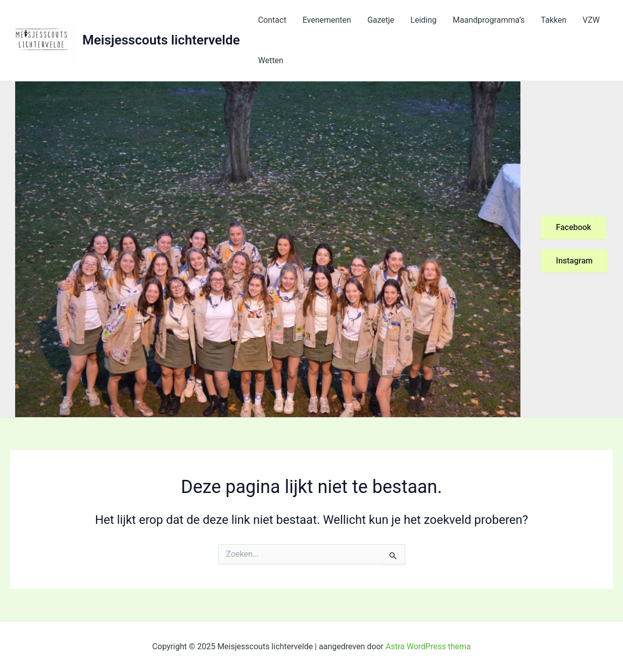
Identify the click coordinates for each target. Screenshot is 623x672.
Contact (272, 20)
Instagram (574, 261)
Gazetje (381, 20)
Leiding (423, 20)
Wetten (271, 60)
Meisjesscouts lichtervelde (161, 40)
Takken (554, 20)
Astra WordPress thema (428, 646)
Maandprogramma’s (489, 20)
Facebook (573, 227)
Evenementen (327, 20)
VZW (591, 20)
